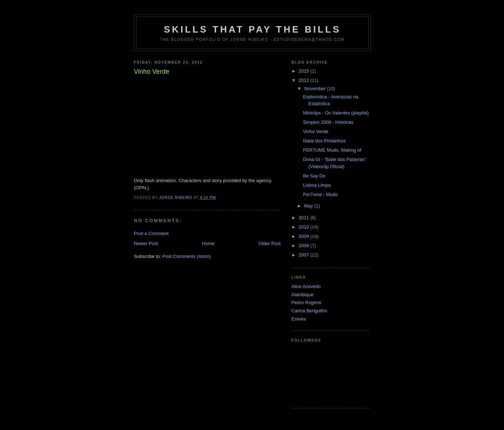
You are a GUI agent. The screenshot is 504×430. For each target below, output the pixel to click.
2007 (304, 255)
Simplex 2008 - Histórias (328, 122)
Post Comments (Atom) (187, 256)
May (309, 206)
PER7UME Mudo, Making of (332, 150)
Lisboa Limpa (317, 185)
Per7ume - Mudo (320, 194)
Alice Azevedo (306, 286)
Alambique (302, 295)
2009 (304, 236)
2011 (304, 218)
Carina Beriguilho (309, 311)
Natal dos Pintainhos (324, 141)
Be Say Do (314, 176)
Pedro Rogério (306, 302)
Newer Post (146, 243)
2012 (304, 80)
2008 (304, 246)
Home (209, 243)
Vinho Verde (316, 131)
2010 (304, 227)
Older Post (270, 243)
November (316, 89)
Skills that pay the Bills (253, 29)
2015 (304, 71)
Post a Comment (151, 233)
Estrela (299, 319)
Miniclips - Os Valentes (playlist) (336, 113)
